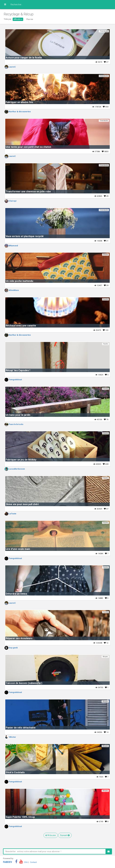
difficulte (18, 19)
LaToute (10, 514)
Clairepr (11, 201)
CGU (26, 862)
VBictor (10, 737)
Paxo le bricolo (14, 424)
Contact (33, 862)
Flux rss (30, 19)
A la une (51, 835)
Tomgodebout (13, 380)
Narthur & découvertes (18, 112)
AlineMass (12, 290)
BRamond (11, 246)
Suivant (65, 835)
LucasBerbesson (15, 469)
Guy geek (11, 648)
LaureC (10, 67)
